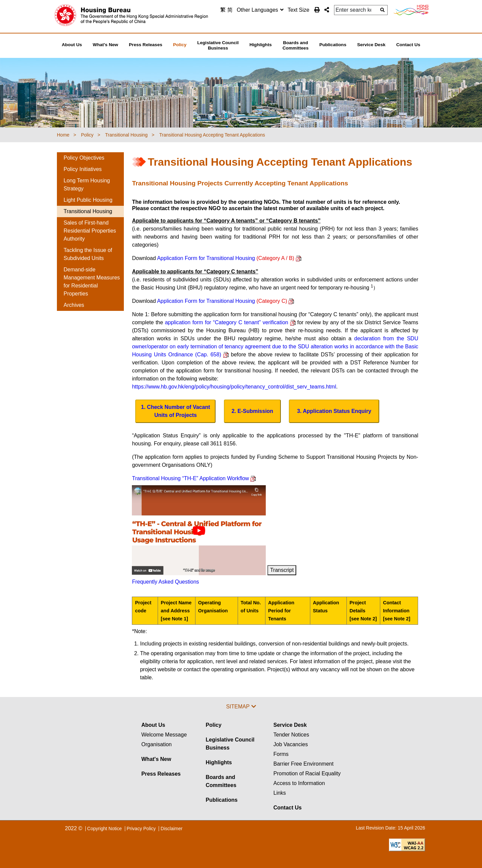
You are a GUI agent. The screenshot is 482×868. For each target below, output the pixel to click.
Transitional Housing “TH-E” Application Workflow (194, 478)
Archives (74, 305)
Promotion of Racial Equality (307, 773)
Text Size (298, 10)
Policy (213, 725)
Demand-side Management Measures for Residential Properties (92, 282)
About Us (153, 725)
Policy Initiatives (83, 169)
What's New (156, 759)
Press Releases (161, 774)
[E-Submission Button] (252, 411)
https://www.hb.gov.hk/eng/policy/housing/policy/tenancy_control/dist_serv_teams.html (234, 387)
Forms (281, 754)
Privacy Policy (141, 829)
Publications (221, 800)
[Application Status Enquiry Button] (334, 411)
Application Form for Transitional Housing (229, 258)
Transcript (282, 570)
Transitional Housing (88, 211)
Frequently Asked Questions (165, 582)
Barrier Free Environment (304, 764)
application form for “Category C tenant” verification (230, 322)
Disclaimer (172, 829)
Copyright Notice (104, 829)
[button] (327, 10)
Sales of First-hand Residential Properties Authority (90, 231)
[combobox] (260, 10)
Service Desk (290, 725)
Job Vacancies (291, 744)
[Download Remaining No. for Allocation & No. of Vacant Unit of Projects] (175, 411)
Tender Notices (291, 735)
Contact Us (288, 808)
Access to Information (299, 783)
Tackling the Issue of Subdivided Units (88, 254)
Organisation (156, 744)
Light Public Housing (88, 200)
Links (280, 793)
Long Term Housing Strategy (87, 185)
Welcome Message (164, 735)
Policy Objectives (84, 158)
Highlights (219, 762)
